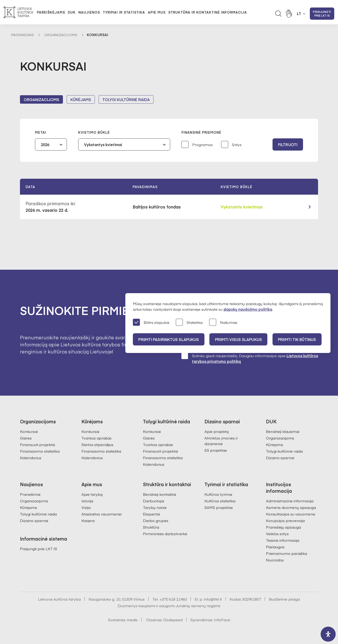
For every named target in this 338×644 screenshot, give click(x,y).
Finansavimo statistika (40, 451)
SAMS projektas (219, 507)
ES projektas (216, 450)
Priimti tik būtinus (298, 339)
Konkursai (29, 431)
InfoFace (222, 620)
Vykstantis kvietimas (242, 207)
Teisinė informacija (283, 540)
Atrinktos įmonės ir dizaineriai (221, 441)
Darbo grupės (156, 520)
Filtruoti (288, 144)
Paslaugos (275, 547)
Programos (197, 145)
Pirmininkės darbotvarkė (165, 534)
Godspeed (173, 620)
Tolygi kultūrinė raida (126, 99)
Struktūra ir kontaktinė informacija (208, 12)
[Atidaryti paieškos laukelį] (278, 14)
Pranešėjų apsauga (283, 527)
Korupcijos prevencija (285, 520)
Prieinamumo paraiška (286, 553)
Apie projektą (217, 431)
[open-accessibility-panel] (328, 634)
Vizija (86, 507)
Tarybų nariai (155, 507)
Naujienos (89, 12)
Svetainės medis (123, 620)
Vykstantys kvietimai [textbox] (103, 144)
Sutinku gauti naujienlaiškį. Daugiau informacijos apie (250, 358)
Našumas (223, 323)
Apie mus (157, 12)
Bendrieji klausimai (283, 431)
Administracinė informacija (290, 501)
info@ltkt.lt (213, 599)
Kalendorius (31, 458)
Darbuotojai (154, 501)
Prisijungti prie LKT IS (322, 14)
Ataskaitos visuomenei (102, 514)
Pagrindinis (23, 35)
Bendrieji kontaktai (159, 494)
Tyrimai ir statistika (124, 12)
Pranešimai (30, 494)
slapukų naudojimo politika (248, 309)
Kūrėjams (81, 99)
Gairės (26, 438)
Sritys (231, 145)
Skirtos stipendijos (97, 444)
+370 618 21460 (173, 599)
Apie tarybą (92, 494)
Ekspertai (151, 514)
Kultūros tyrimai (218, 494)
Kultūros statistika (220, 501)
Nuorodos (275, 560)
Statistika (189, 323)
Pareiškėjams (51, 12)
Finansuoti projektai (37, 444)
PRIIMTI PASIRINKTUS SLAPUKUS (169, 339)
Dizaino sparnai (280, 458)
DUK (72, 12)
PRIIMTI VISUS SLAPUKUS (239, 339)
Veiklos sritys (277, 534)
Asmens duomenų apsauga (291, 507)
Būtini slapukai (151, 323)
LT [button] (299, 14)
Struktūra (151, 527)
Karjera (88, 520)
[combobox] (51, 144)
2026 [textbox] (45, 144)
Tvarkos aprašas (96, 438)
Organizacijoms (61, 35)
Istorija (87, 501)
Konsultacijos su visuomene (291, 514)
